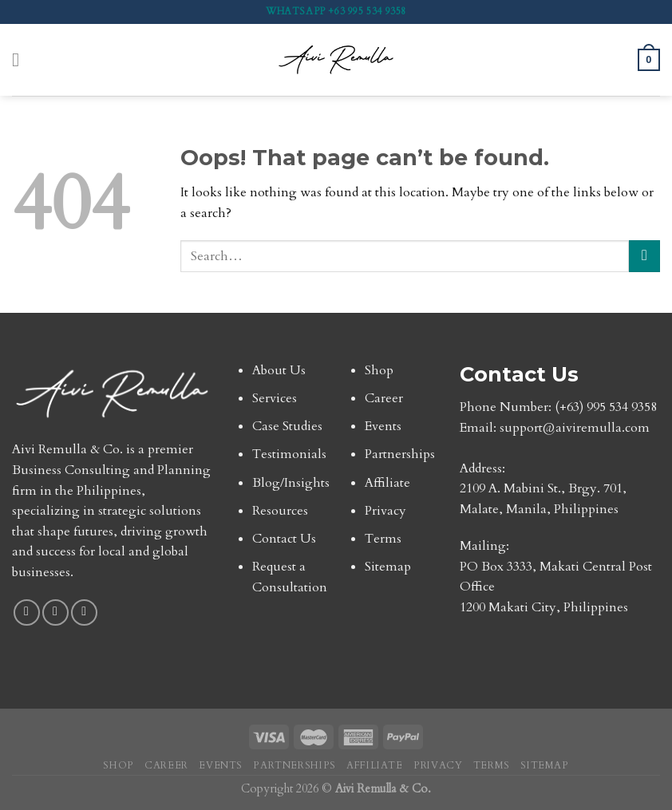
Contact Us (284, 539)
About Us (279, 370)
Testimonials (289, 454)
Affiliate (387, 483)
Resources (280, 511)
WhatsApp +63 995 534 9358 (336, 11)
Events (383, 426)
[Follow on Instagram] (55, 612)
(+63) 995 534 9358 (606, 407)
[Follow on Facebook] (27, 612)
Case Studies (287, 426)
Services (275, 398)
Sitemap (388, 567)
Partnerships (400, 454)
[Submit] (644, 256)
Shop (379, 370)
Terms (383, 539)
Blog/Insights (291, 483)
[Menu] (22, 59)
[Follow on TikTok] (84, 612)
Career (384, 398)
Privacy (385, 511)
